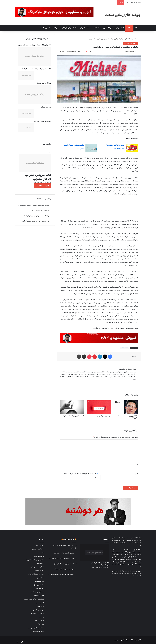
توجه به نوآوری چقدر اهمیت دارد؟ (73, 416)
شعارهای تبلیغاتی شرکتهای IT (41, 211)
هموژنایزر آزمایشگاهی (38, 592)
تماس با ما (46, 28)
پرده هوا (41, 617)
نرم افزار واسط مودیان (38, 567)
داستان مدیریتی (125, 348)
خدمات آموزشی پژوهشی (69, 28)
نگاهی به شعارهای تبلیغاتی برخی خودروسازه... (61, 558)
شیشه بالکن (40, 578)
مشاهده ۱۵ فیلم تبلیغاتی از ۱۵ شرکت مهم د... (61, 574)
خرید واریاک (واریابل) (38, 613)
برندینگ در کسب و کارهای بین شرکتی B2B (37, 216)
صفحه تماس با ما (136, 573)
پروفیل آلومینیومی (39, 631)
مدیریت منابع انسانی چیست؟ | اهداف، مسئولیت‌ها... (34, 205)
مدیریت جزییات (46, 107)
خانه (137, 28)
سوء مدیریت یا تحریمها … (103, 416)
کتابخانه (97, 28)
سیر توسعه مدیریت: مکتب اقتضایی (64, 569)
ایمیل (136, 474)
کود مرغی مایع (40, 603)
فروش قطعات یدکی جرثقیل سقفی (34, 599)
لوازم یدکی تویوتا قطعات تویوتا (35, 560)
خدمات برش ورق (39, 585)
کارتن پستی (40, 606)
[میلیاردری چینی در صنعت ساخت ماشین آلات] (126, 407)
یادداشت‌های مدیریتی (126, 39)
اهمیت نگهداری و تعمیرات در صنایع (64, 564)
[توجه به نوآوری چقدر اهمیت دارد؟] (72, 407)
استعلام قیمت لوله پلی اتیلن (36, 628)
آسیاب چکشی (40, 563)
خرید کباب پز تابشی (38, 549)
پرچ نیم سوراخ (40, 571)
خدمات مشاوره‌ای (85, 28)
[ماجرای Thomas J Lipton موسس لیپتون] (132, 148)
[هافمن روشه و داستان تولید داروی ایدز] (91, 148)
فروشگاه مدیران (107, 28)
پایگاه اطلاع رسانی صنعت (121, 640)
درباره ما (55, 28)
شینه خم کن (40, 624)
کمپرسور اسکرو (40, 581)
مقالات (130, 28)
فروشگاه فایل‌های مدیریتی (122, 559)
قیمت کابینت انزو (39, 596)
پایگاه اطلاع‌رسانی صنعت (134, 538)
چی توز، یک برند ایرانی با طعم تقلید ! (64, 553)
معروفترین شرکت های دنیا (43, 121)
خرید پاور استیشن (39, 610)
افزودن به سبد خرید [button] (43, 186)
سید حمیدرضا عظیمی (131, 51)
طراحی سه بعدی (39, 621)
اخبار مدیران (120, 28)
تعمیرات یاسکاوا (39, 588)
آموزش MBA (40, 546)
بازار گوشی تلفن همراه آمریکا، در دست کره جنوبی (35, 45)
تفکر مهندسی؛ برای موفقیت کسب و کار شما (37, 69)
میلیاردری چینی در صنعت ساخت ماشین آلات (128, 417)
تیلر (43, 553)
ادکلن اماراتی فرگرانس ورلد (36, 574)
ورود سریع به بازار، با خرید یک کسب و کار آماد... (35, 221)
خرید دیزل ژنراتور (39, 556)
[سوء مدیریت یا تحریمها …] (99, 407)
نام (137, 464)
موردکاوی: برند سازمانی (44, 83)
